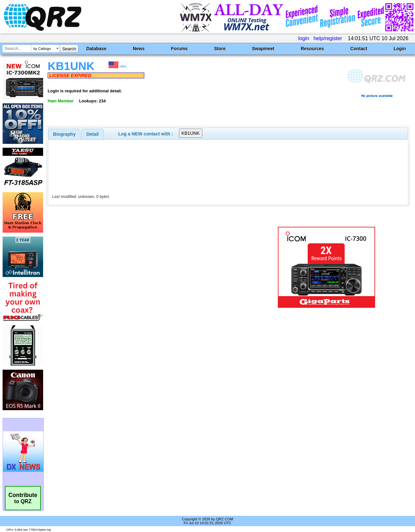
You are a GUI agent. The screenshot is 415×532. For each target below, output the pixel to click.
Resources (313, 49)
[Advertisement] (150, 267)
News (139, 49)
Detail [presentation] (92, 134)
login (304, 38)
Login (400, 49)
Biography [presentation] (65, 134)
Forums (179, 49)
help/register (328, 38)
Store (220, 49)
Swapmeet (263, 49)
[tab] (65, 134)
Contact (359, 49)
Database (96, 49)
